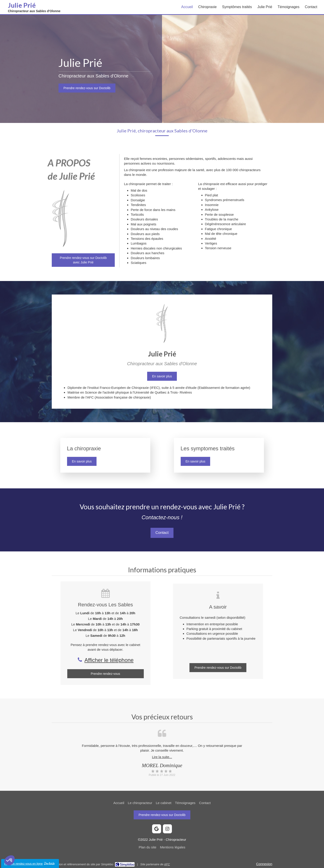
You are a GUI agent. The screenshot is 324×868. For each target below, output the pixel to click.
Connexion (264, 864)
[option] (162, 760)
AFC (167, 864)
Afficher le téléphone (109, 660)
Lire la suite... (162, 757)
